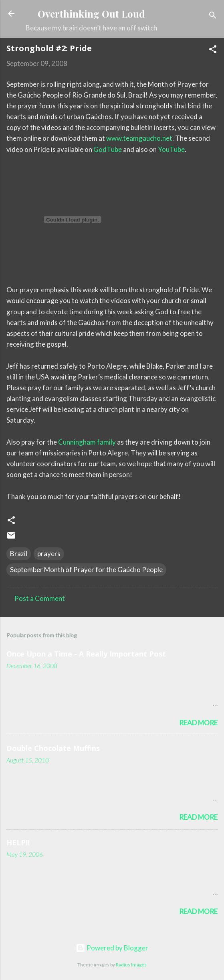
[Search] (213, 16)
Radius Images (131, 965)
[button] (213, 50)
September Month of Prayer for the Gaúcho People (86, 570)
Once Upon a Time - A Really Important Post (86, 654)
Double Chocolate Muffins (53, 748)
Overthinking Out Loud (91, 14)
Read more (198, 723)
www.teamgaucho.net (139, 138)
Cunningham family (87, 442)
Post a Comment (40, 598)
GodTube (108, 149)
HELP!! (18, 842)
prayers (49, 554)
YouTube (171, 149)
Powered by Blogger (112, 948)
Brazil (19, 554)
